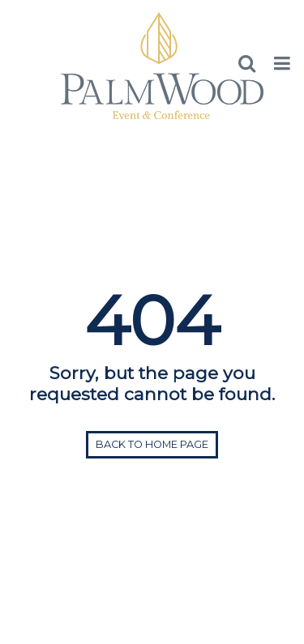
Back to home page (152, 444)
